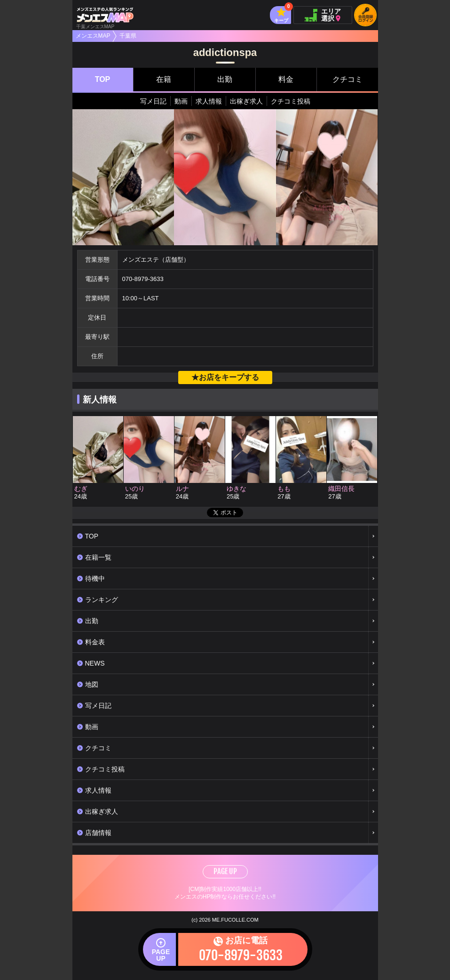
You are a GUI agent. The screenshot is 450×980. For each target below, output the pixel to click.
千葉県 (128, 36)
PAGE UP (225, 871)
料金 (286, 79)
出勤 (225, 79)
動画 (181, 101)
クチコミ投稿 (291, 101)
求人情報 (209, 101)
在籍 (164, 79)
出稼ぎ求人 (246, 101)
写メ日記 (153, 101)
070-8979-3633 (143, 279)
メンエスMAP (93, 36)
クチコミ (347, 79)
